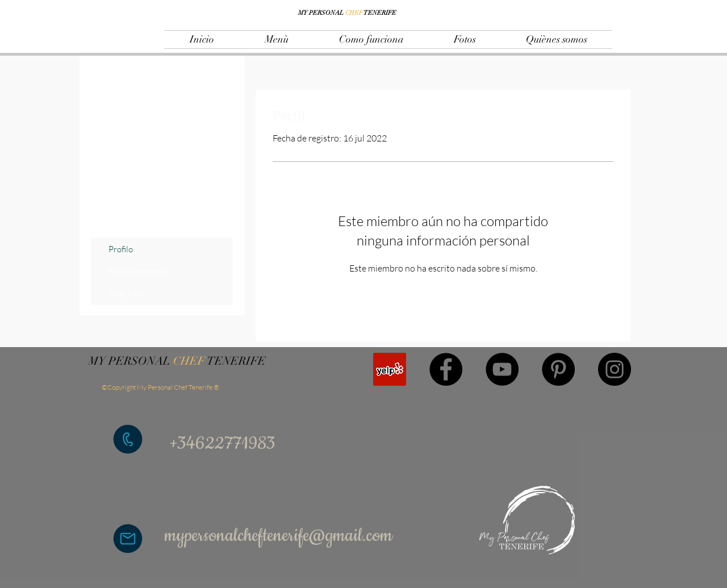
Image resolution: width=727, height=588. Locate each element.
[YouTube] (502, 369)
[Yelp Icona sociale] (390, 369)
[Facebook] (446, 369)
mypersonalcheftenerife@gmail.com (279, 536)
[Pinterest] (558, 369)
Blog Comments (138, 271)
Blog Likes (127, 293)
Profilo (121, 249)
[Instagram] (615, 369)
